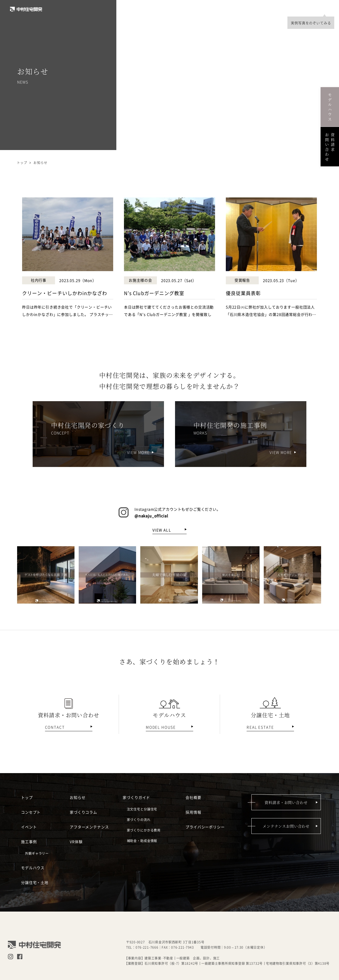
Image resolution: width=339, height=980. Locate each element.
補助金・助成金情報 (142, 841)
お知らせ (78, 797)
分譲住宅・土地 (249, 9)
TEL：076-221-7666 (142, 947)
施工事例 (186, 9)
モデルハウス (215, 9)
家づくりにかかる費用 (144, 830)
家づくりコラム (83, 812)
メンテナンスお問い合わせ (286, 826)
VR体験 (76, 841)
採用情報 (280, 9)
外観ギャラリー (37, 853)
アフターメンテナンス (89, 827)
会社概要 (305, 9)
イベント (161, 9)
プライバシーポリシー (205, 827)
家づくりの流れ (139, 820)
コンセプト (134, 9)
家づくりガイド (136, 797)
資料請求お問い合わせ (330, 147)
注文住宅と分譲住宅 (142, 809)
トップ (22, 163)
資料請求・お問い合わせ (286, 802)
